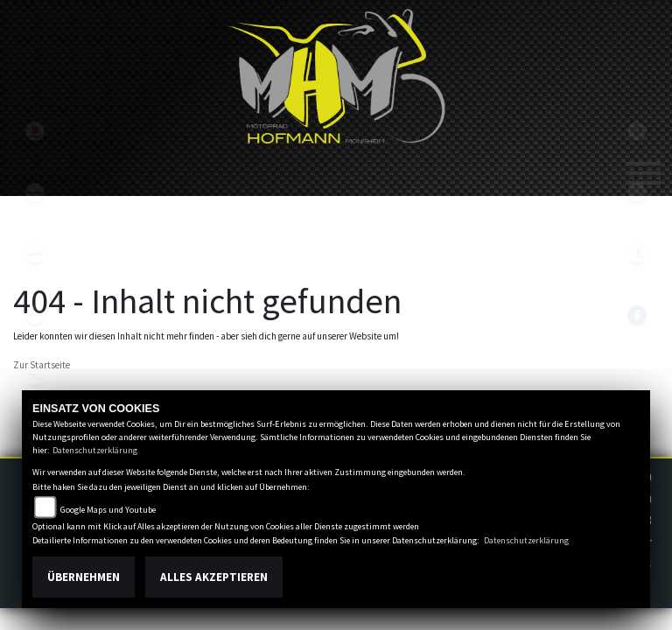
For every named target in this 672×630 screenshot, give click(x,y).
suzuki (35, 131)
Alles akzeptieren (214, 577)
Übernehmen (84, 577)
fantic (35, 315)
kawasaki (35, 192)
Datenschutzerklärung (95, 450)
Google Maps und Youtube (108, 510)
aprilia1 (35, 254)
